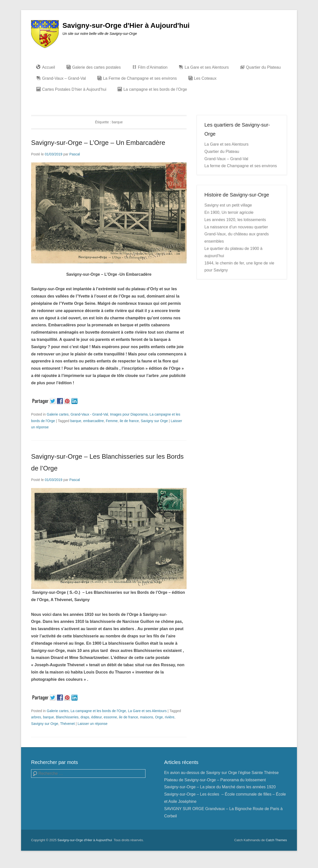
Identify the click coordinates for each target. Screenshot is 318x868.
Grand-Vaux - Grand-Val (89, 414)
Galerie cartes (58, 414)
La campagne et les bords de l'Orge (98, 711)
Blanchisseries (67, 717)
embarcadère (94, 421)
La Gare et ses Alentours (147, 711)
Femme (112, 421)
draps (85, 717)
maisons (146, 717)
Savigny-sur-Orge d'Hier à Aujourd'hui (126, 25)
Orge (159, 717)
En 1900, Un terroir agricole (229, 212)
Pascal (75, 154)
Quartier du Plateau (222, 152)
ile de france (129, 421)
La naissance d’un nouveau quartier (236, 227)
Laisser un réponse (93, 724)
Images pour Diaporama (129, 414)
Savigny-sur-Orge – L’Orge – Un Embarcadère (98, 143)
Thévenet (67, 724)
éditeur (97, 717)
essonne (110, 717)
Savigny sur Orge (154, 421)
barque (76, 421)
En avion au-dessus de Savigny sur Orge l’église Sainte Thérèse (221, 773)
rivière (170, 717)
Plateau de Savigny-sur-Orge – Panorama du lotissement (215, 780)
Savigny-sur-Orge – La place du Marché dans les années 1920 (220, 787)
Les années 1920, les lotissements (235, 220)
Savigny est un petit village (228, 205)
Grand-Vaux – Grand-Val (226, 159)
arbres (36, 717)
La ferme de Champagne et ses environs (241, 166)
